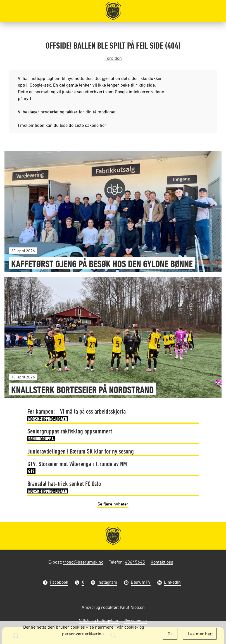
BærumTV (141, 583)
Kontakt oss (162, 562)
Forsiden (113, 58)
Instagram (107, 583)
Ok (170, 634)
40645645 (135, 562)
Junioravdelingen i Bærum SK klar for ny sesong (81, 451)
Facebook (59, 583)
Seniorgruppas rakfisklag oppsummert (70, 435)
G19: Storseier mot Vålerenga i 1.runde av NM (77, 468)
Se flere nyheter (113, 504)
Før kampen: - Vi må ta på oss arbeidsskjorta (77, 415)
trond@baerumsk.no (83, 562)
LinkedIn (172, 583)
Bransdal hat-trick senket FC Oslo (64, 487)
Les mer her (200, 634)
